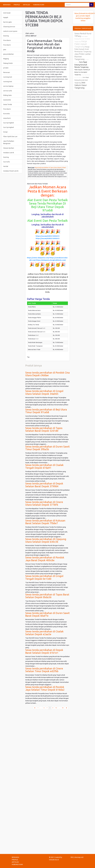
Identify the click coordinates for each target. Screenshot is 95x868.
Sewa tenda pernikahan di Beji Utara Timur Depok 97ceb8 (46, 411)
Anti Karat (7, 13)
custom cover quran (10, 31)
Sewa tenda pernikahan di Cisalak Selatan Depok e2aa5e (44, 633)
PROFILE (17, 5)
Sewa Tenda (8, 104)
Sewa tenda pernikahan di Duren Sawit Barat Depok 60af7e (47, 614)
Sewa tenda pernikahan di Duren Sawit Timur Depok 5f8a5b (47, 448)
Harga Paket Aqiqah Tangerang (81, 44)
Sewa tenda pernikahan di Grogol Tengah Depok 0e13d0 (44, 577)
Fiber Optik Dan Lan (10, 136)
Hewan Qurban (9, 148)
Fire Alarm (7, 40)
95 (63, 708)
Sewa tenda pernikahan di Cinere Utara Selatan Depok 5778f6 (44, 503)
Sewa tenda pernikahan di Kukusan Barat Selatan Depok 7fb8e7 (45, 522)
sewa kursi (7, 118)
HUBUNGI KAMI (39, 5)
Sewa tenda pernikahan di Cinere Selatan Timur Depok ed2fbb (44, 670)
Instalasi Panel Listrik (11, 171)
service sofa (8, 91)
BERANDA (7, 5)
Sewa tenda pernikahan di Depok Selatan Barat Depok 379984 (44, 485)
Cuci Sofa (6, 162)
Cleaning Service (9, 27)
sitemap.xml (79, 857)
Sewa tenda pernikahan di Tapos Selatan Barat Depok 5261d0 (44, 429)
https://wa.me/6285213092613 (48, 236)
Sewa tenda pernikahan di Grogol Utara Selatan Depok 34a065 (44, 392)
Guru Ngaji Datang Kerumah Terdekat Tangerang (82, 39)
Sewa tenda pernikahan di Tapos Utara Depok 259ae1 (51, 168)
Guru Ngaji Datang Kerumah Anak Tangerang (82, 80)
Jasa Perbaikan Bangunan (9, 142)
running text (8, 77)
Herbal (6, 166)
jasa (5, 49)
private (6, 68)
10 (56, 708)
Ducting (6, 36)
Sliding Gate (7, 95)
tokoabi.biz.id (54, 860)
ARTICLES (26, 5)
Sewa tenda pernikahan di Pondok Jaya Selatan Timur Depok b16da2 (45, 688)
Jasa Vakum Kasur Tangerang (81, 85)
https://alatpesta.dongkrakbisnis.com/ (51, 260)
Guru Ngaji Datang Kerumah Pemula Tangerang (81, 65)
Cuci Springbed (8, 123)
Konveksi (7, 114)
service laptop (8, 86)
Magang (6, 59)
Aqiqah (6, 17)
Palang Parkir (8, 63)
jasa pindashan (8, 54)
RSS (72, 857)
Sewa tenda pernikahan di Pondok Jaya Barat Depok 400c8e (45, 559)
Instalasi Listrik (9, 153)
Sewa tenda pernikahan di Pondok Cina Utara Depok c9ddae (47, 374)
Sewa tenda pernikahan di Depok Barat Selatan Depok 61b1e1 (44, 651)
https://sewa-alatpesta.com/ (38, 258)
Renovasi (7, 72)
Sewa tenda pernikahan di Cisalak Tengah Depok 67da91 (44, 466)
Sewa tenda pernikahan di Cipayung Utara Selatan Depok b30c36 (46, 540)
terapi (5, 132)
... (41, 708)
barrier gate (7, 22)
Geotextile (7, 100)
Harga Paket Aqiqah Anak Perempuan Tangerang (83, 49)
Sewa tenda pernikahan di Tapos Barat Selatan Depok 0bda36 (47, 596)
